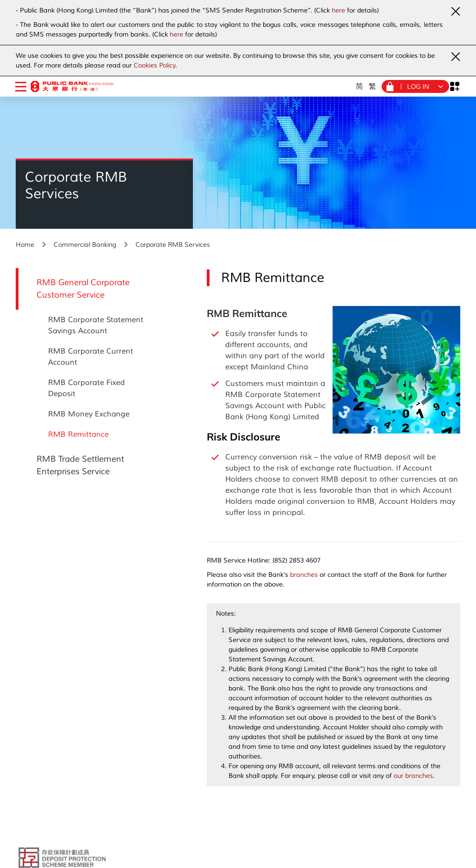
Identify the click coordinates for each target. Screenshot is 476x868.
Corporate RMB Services (173, 245)
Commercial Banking (85, 245)
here (338, 10)
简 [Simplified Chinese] (359, 86)
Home (25, 245)
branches (304, 575)
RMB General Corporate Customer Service (83, 289)
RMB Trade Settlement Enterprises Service (80, 465)
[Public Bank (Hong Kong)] (72, 86)
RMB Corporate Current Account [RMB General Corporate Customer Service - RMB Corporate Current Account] (91, 357)
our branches (413, 776)
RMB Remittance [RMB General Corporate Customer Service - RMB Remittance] (78, 434)
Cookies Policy (155, 65)
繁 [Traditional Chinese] (372, 86)
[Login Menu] (415, 86)
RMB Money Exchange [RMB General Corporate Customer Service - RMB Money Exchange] (89, 414)
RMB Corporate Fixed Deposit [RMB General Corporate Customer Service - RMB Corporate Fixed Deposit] (87, 388)
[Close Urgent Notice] (455, 11)
